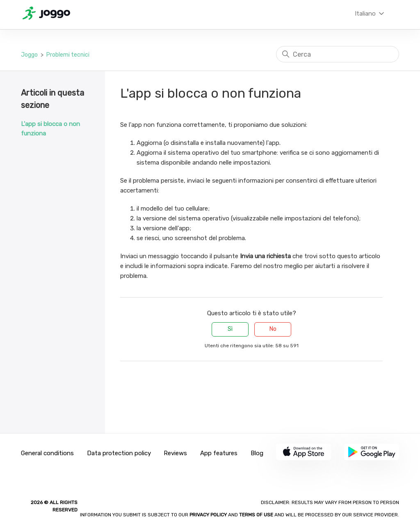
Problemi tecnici (68, 55)
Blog (257, 453)
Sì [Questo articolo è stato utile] (230, 329)
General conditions (47, 453)
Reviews (175, 453)
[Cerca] (338, 54)
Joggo (29, 55)
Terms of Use (256, 515)
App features (219, 453)
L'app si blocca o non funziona (50, 129)
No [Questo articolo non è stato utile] (273, 329)
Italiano (370, 14)
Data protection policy (119, 453)
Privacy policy (209, 515)
